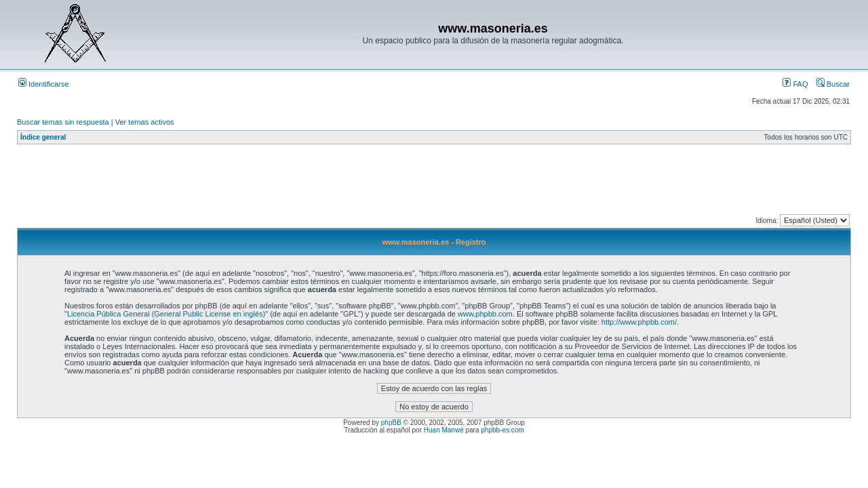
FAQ (795, 84)
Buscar (833, 84)
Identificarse (43, 84)
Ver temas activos (145, 122)
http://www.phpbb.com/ (639, 322)
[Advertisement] (264, 182)
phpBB (391, 423)
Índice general (43, 137)
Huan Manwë (444, 430)
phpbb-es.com (502, 430)
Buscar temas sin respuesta (63, 122)
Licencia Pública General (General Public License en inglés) (166, 314)
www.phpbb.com (485, 314)
